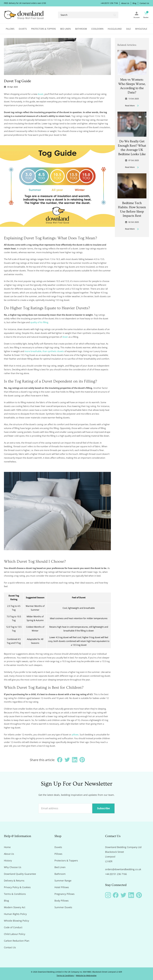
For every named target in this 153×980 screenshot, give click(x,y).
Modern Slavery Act (15, 907)
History (8, 860)
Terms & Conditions (15, 894)
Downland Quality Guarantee (20, 874)
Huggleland (115, 29)
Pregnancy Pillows (64, 894)
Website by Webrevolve (86, 975)
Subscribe (103, 808)
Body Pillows (62, 901)
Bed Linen (65, 29)
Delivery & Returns (14, 881)
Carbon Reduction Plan (17, 941)
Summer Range (63, 881)
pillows (75, 735)
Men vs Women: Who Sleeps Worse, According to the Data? (132, 86)
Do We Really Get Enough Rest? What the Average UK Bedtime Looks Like (132, 148)
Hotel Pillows (62, 887)
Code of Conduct (13, 927)
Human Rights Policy (15, 914)
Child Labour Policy (15, 934)
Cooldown (97, 29)
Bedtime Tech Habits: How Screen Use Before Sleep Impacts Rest (132, 209)
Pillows (10, 29)
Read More (132, 106)
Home (7, 847)
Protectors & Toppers (43, 29)
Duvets (23, 29)
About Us (125, 3)
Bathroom (81, 29)
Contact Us (144, 3)
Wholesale (141, 29)
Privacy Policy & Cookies (17, 887)
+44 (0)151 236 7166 (109, 3)
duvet (40, 94)
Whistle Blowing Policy (16, 921)
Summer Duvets (63, 907)
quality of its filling (39, 322)
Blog (134, 3)
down (65, 337)
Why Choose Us (13, 867)
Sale (128, 29)
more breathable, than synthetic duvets (44, 351)
